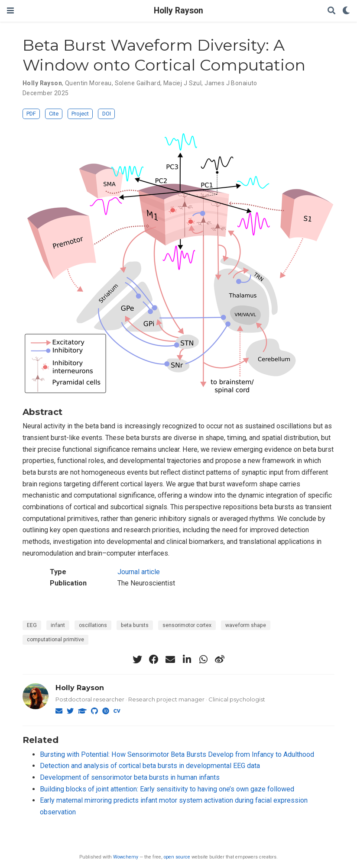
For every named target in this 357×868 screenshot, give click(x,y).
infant (58, 625)
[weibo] (220, 659)
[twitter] (137, 659)
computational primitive (55, 640)
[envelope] (170, 659)
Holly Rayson (178, 11)
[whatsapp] (203, 659)
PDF (31, 114)
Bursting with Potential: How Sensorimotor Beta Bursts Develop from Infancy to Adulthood (177, 754)
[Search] (331, 11)
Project (80, 114)
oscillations (93, 625)
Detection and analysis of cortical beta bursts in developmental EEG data (150, 766)
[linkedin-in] (187, 659)
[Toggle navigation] (10, 11)
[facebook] (154, 659)
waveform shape (246, 625)
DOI (107, 114)
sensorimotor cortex (187, 625)
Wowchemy (126, 857)
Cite (54, 114)
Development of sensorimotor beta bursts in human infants (130, 777)
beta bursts (135, 625)
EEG (32, 625)
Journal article (139, 572)
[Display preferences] (346, 11)
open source (177, 857)
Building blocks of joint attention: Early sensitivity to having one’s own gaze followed (167, 789)
